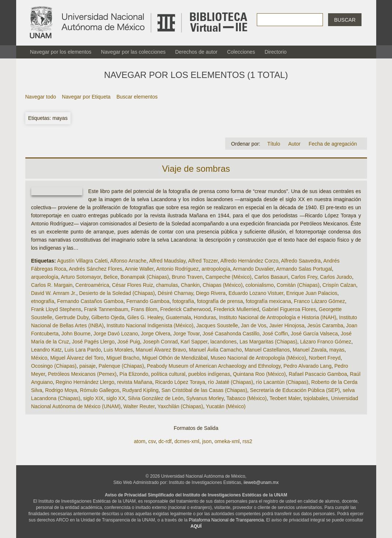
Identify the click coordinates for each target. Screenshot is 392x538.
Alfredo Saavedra (301, 261)
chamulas (167, 285)
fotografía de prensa (220, 301)
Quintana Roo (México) (259, 374)
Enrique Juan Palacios (312, 293)
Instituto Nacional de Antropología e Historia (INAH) (278, 317)
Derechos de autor (196, 52)
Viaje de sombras (196, 169)
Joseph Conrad (160, 342)
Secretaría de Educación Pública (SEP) (295, 390)
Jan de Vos (254, 325)
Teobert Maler (285, 398)
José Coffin (275, 334)
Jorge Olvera (155, 334)
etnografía (43, 301)
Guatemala (178, 317)
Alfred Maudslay (167, 261)
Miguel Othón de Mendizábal (175, 358)
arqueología (45, 277)
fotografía (183, 301)
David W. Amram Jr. (54, 293)
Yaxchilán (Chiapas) (180, 406)
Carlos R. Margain (52, 285)
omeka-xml (227, 441)
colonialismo (260, 285)
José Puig (129, 342)
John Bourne (76, 334)
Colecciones (241, 52)
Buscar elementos (137, 97)
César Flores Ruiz (133, 285)
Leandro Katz (46, 350)
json (207, 441)
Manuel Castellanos (267, 350)
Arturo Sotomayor (81, 277)
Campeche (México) (228, 277)
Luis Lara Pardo (83, 350)
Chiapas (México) (222, 285)
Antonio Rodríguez (177, 269)
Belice (111, 277)
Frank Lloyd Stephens (56, 309)
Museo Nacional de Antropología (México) (258, 358)
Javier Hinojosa (287, 325)
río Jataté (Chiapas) (231, 382)
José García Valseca (314, 334)
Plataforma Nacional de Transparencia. (227, 520)
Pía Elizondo (134, 374)
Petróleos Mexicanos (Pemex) (82, 374)
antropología (216, 269)
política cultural (168, 374)
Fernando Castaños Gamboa (90, 301)
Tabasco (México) (247, 398)
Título (274, 144)
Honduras (205, 317)
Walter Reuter (139, 406)
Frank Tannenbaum (106, 309)
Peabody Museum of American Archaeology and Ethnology (214, 366)
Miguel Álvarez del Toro (77, 358)
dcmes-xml (187, 441)
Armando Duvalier (253, 269)
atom (140, 441)
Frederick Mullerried (237, 309)
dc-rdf (165, 441)
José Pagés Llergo (93, 342)
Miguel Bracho (123, 358)
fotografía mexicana (268, 301)
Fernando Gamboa (148, 301)
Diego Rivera (211, 293)
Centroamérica (92, 285)
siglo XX (116, 398)
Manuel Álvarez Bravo (161, 350)
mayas (337, 350)
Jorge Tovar (186, 334)
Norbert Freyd (325, 358)
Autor (294, 144)
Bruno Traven (187, 277)
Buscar (345, 20)
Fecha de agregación (333, 144)
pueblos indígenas (209, 374)
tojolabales (316, 398)
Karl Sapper (194, 342)
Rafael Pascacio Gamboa (318, 374)
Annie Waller (139, 269)
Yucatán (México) (226, 406)
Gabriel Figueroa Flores (289, 309)
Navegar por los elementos (61, 52)
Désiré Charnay (175, 293)
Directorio (276, 52)
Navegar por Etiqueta (86, 97)
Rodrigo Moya (61, 390)
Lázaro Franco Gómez (326, 342)
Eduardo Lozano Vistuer (256, 293)
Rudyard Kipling (141, 390)
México (39, 358)
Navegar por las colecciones (133, 52)
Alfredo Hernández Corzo (249, 261)
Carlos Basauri (271, 277)
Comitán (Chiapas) (298, 285)
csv (152, 441)
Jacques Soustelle (217, 325)
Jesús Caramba (325, 325)
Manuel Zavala (310, 350)
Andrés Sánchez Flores (96, 269)
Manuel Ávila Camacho (215, 350)
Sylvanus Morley (205, 398)
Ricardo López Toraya (180, 382)
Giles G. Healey (145, 317)
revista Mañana (135, 382)
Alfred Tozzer (203, 261)
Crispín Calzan (339, 285)
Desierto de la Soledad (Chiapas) (117, 293)
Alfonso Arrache (128, 261)
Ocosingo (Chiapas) (54, 366)
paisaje (87, 366)
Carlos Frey (304, 277)
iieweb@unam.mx (261, 482)
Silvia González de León (156, 398)
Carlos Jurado (336, 277)
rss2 (247, 441)
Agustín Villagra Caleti (82, 261)
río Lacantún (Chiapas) (282, 382)
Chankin (190, 285)
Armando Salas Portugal (304, 269)
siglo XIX (93, 398)
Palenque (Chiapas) (121, 366)
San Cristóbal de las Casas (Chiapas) (204, 390)
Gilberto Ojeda (108, 317)
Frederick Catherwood (186, 309)
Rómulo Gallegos (100, 390)
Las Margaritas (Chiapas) (268, 342)
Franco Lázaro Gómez (319, 301)
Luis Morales (118, 350)
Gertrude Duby (72, 317)
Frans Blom (144, 309)
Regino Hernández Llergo (85, 382)
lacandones (223, 342)
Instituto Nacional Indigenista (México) (150, 325)
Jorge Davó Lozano (116, 334)
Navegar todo (41, 97)
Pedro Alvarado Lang (307, 366)
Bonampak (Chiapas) (145, 277)
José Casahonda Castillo (231, 334)
